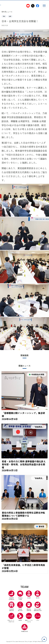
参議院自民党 (25, 629)
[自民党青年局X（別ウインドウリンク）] (33, 6)
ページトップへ (47, 638)
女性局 (29, 595)
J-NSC (38, 618)
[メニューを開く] (44, 6)
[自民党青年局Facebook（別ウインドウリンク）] (38, 6)
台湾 (10, 16)
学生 (4, 16)
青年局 (38, 595)
